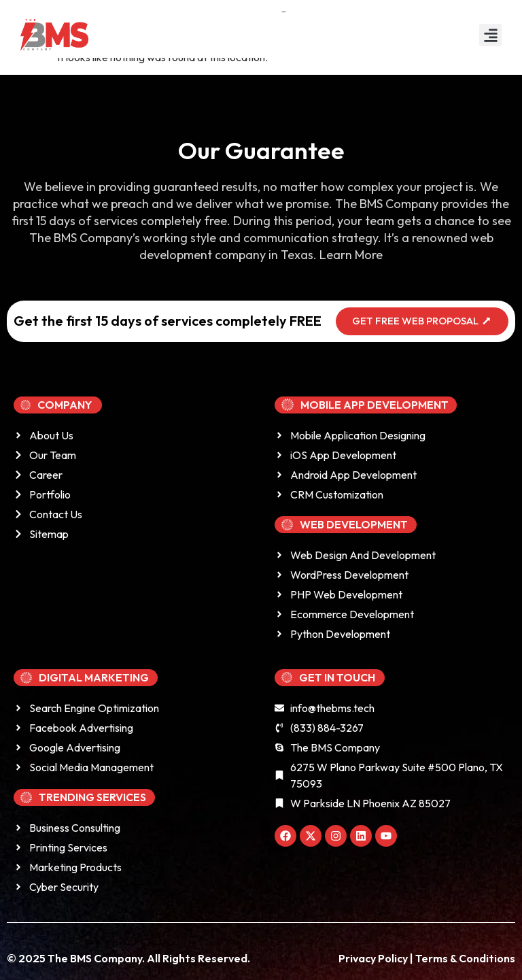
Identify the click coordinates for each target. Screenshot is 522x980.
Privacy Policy (374, 958)
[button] (490, 35)
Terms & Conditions (465, 958)
